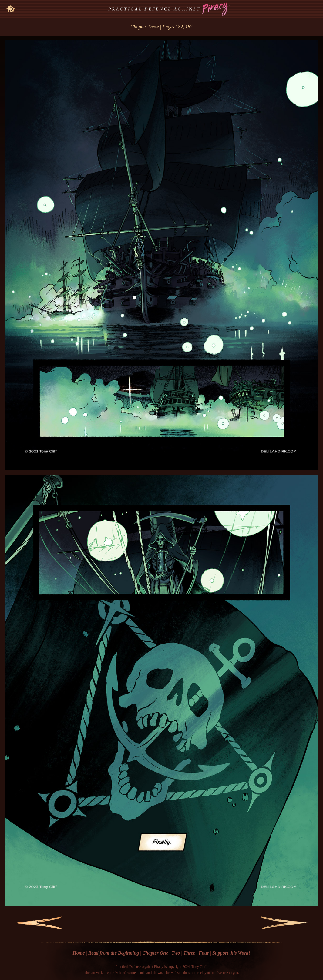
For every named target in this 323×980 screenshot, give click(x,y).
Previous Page (30, 923)
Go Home (11, 5)
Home (79, 953)
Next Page (271, 923)
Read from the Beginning (114, 953)
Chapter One (155, 953)
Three (189, 953)
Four (204, 953)
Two (176, 953)
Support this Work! (231, 953)
